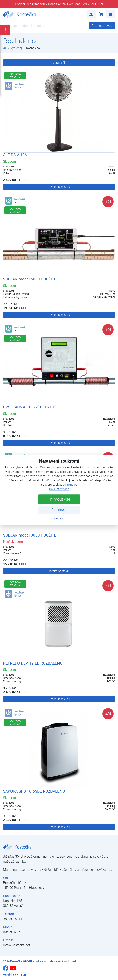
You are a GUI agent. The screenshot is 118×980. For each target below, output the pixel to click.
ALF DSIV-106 (15, 155)
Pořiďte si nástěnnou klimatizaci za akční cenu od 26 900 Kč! (59, 4)
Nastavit (59, 519)
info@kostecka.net (17, 945)
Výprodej (16, 48)
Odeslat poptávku (59, 571)
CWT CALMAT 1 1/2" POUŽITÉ (29, 407)
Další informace (59, 489)
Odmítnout (59, 510)
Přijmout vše (59, 499)
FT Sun (19, 975)
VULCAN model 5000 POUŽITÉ (30, 279)
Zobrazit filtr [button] (59, 63)
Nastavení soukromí (63, 961)
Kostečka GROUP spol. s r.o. (28, 961)
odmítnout (69, 485)
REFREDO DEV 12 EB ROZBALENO (33, 663)
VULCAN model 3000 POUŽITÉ (30, 535)
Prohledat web (102, 26)
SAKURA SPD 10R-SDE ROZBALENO (34, 791)
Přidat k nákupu (60, 187)
